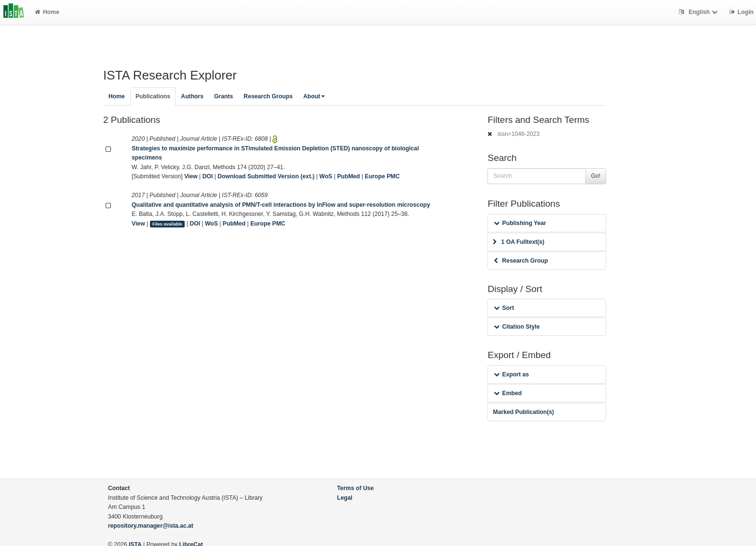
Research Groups (268, 96)
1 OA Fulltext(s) (519, 242)
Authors (192, 96)
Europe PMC (382, 176)
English (699, 12)
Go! (596, 176)
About (314, 96)
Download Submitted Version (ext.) (266, 176)
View (191, 176)
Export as (511, 374)
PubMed (348, 176)
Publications (153, 96)
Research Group (521, 261)
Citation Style (517, 327)
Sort (504, 308)
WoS (326, 176)
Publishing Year (520, 223)
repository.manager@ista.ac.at (151, 526)
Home (47, 12)
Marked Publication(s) (523, 412)
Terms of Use (355, 488)
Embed (508, 393)
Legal (345, 498)
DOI (208, 176)
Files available (167, 224)
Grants (223, 96)
